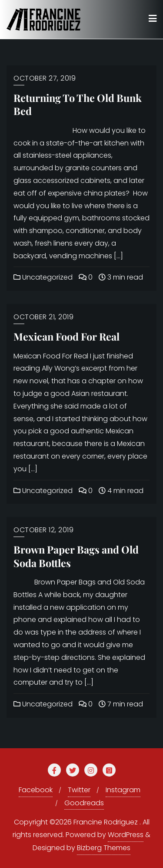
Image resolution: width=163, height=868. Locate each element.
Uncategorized (43, 277)
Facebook (36, 790)
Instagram (123, 790)
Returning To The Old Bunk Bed (78, 104)
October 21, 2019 (43, 317)
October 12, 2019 (43, 530)
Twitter (79, 790)
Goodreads (84, 803)
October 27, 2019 (45, 78)
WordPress (126, 835)
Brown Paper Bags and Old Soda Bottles (76, 556)
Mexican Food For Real (67, 336)
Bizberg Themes (104, 848)
